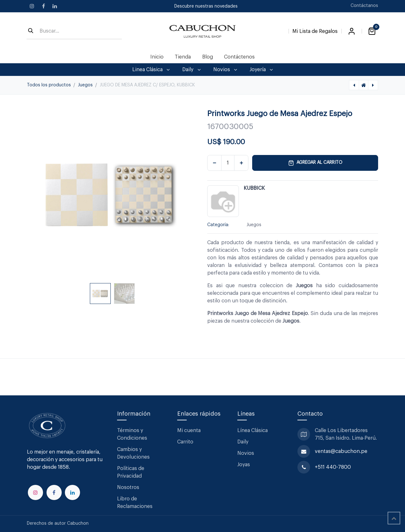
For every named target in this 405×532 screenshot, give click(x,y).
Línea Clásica (252, 430)
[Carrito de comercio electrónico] (372, 31)
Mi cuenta (189, 430)
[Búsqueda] (31, 31)
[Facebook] (43, 6)
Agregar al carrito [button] (315, 163)
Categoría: (218, 225)
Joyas (244, 465)
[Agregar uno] (241, 163)
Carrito (185, 442)
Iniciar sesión (352, 31)
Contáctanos (364, 6)
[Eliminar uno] (214, 163)
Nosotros (128, 487)
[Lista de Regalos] (315, 30)
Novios (246, 453)
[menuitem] (157, 57)
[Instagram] (32, 6)
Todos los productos (49, 85)
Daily (243, 442)
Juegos (85, 85)
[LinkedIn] (55, 6)
